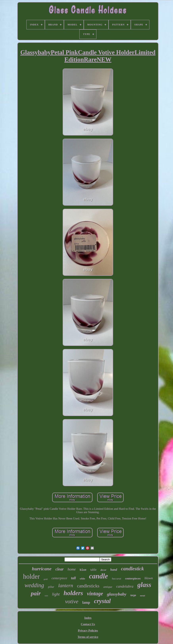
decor (103, 570)
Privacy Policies (88, 630)
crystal (102, 601)
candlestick (132, 569)
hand (114, 570)
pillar (51, 587)
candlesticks (88, 586)
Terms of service (88, 637)
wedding (34, 585)
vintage (95, 594)
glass (144, 585)
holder (31, 576)
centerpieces (133, 578)
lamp (86, 602)
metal (143, 596)
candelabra (125, 586)
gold (46, 579)
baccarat (116, 579)
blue (83, 570)
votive (72, 601)
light (56, 594)
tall (73, 578)
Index (88, 618)
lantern (66, 585)
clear (60, 569)
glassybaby (117, 594)
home (72, 569)
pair (36, 593)
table (93, 570)
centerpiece (59, 578)
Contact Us (88, 624)
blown (149, 578)
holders (73, 593)
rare (46, 596)
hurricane (42, 569)
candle (99, 576)
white (82, 579)
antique (108, 587)
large (133, 595)
